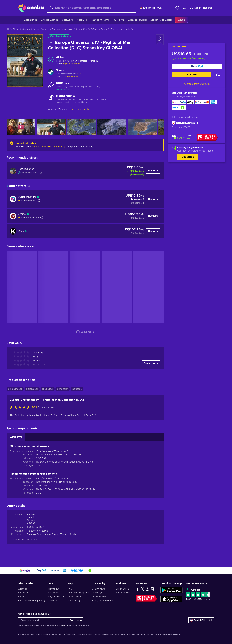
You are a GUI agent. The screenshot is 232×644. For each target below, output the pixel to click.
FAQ (70, 589)
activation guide (70, 76)
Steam (78, 74)
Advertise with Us (124, 593)
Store (16, 29)
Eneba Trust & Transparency (32, 601)
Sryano (22, 214)
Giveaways (97, 593)
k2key (21, 231)
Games (26, 29)
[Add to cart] (218, 75)
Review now (151, 363)
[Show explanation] (39, 200)
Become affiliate (100, 597)
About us (22, 589)
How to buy (54, 589)
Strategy (77, 389)
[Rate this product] (21, 407)
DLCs (104, 29)
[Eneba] (31, 8)
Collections (54, 593)
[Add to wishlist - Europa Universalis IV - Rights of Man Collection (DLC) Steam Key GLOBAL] (160, 40)
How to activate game (78, 593)
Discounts (53, 601)
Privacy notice (61, 625)
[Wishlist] (177, 8)
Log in (195, 8)
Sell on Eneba (122, 589)
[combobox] (92, 8)
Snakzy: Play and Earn (102, 601)
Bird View (48, 389)
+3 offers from (197, 84)
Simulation (63, 389)
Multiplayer (32, 389)
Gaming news (98, 589)
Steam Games (41, 29)
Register (208, 8)
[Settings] (151, 8)
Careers (22, 597)
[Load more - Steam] (51, 72)
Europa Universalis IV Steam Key (49, 147)
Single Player (15, 389)
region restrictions (71, 64)
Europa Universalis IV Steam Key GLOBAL (75, 29)
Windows (32, 540)
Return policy (74, 601)
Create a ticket (75, 597)
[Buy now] (197, 66)
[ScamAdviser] (185, 123)
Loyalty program (56, 597)
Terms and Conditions (136, 634)
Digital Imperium (27, 197)
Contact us (23, 593)
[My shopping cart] (184, 8)
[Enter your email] (43, 620)
